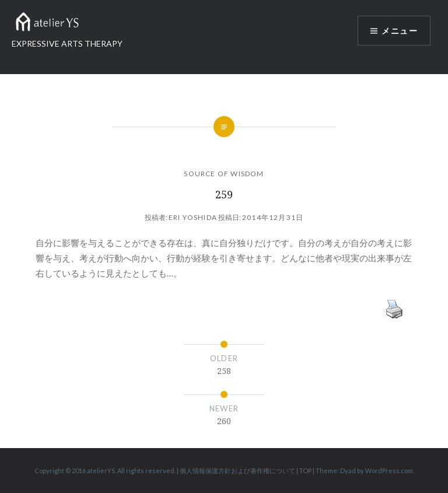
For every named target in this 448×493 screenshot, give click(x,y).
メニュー (400, 31)
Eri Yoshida (193, 217)
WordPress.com (389, 471)
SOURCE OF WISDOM (224, 174)
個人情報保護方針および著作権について (237, 471)
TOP (305, 471)
